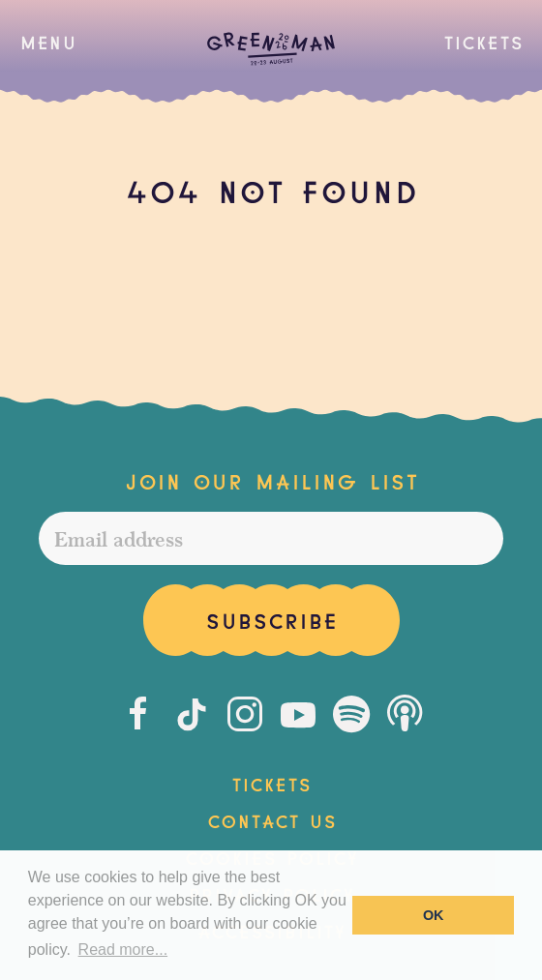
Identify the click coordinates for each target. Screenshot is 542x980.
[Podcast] (405, 714)
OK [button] (434, 915)
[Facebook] (138, 714)
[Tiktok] (192, 714)
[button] (48, 42)
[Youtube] (298, 714)
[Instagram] (245, 714)
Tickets (483, 41)
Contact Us (271, 819)
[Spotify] (351, 714)
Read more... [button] (123, 950)
